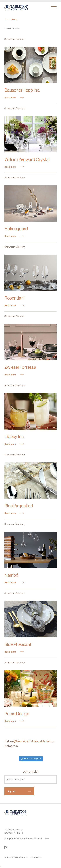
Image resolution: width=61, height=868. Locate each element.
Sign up (19, 791)
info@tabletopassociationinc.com (27, 839)
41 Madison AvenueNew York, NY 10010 (14, 831)
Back (11, 19)
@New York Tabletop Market (32, 741)
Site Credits (36, 857)
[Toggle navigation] (54, 8)
